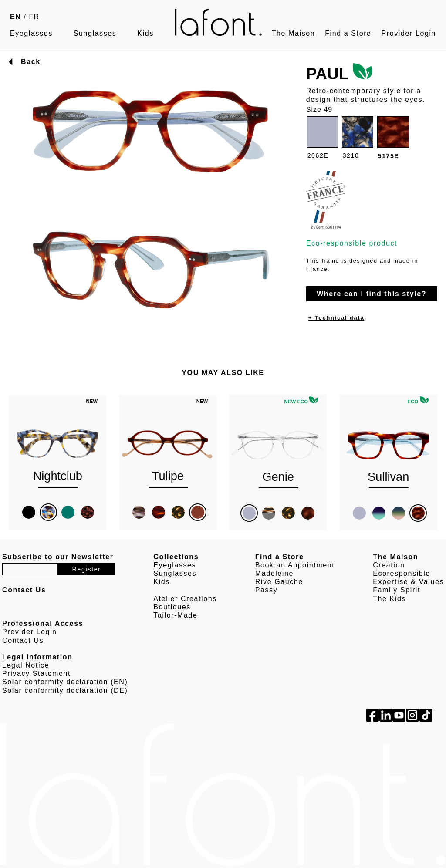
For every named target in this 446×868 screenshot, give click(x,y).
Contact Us (23, 640)
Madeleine (274, 573)
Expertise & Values (408, 582)
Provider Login (409, 33)
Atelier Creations (185, 599)
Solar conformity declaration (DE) (65, 691)
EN (15, 17)
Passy (267, 590)
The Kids (389, 599)
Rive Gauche (279, 582)
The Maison (294, 33)
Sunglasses (95, 33)
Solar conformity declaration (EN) (65, 682)
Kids (145, 33)
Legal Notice (26, 665)
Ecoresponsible (402, 573)
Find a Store (348, 33)
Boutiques (172, 607)
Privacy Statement (36, 674)
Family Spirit (397, 590)
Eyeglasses (31, 33)
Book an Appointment (295, 565)
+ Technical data (336, 318)
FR (35, 17)
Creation (389, 565)
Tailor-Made (175, 615)
